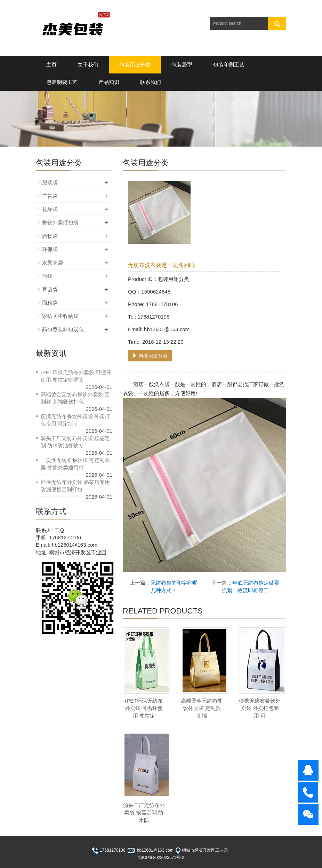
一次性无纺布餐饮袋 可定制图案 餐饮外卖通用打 (75, 464)
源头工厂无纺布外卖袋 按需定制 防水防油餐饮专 (75, 442)
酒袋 (47, 276)
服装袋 (50, 182)
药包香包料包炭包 (63, 330)
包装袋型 (182, 65)
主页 (51, 65)
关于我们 (88, 65)
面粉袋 (50, 303)
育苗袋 (50, 290)
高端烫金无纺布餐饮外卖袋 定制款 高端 (202, 708)
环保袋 (50, 249)
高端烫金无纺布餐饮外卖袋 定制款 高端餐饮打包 (75, 398)
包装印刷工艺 (229, 65)
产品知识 (109, 82)
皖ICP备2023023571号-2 (161, 858)
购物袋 (50, 236)
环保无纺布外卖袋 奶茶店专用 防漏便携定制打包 (75, 486)
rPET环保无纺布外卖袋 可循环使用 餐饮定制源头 (76, 376)
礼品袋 (50, 209)
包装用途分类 (135, 65)
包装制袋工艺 (62, 82)
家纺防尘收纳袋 (60, 316)
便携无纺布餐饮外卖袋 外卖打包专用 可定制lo (75, 420)
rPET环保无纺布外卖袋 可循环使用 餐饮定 (144, 708)
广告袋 (50, 196)
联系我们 (151, 82)
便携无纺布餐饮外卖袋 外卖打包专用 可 (260, 708)
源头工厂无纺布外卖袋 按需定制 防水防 (144, 813)
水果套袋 (53, 263)
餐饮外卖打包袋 (60, 222)
